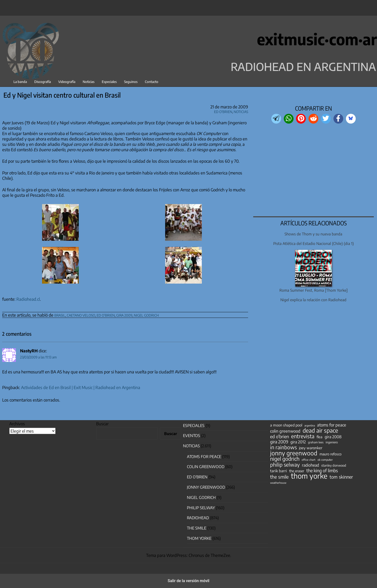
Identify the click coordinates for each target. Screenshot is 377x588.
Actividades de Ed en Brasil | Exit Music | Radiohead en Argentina (81, 387)
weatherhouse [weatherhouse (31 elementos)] (278, 483)
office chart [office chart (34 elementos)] (308, 460)
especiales (194, 426)
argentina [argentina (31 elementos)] (310, 425)
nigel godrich (146, 315)
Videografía (67, 82)
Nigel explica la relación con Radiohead (313, 300)
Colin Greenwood (206, 467)
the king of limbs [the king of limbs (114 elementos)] (322, 471)
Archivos (17, 424)
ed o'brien (106, 315)
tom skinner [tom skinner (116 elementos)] (341, 477)
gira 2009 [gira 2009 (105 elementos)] (279, 442)
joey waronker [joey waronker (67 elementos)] (311, 448)
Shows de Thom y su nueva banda (313, 234)
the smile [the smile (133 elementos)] (279, 477)
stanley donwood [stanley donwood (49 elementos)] (334, 465)
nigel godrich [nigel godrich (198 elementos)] (285, 459)
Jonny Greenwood (206, 487)
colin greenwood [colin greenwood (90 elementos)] (285, 431)
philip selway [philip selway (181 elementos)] (285, 465)
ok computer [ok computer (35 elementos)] (325, 460)
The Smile (197, 528)
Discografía (43, 82)
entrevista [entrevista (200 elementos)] (303, 436)
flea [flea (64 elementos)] (320, 437)
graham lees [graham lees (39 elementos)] (316, 442)
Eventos (192, 436)
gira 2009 (124, 315)
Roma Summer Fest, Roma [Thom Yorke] (314, 290)
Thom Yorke (199, 538)
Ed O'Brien (223, 111)
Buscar (102, 424)
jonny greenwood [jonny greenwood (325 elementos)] (294, 453)
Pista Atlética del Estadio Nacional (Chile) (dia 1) (314, 243)
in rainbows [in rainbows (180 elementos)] (283, 447)
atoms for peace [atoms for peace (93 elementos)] (332, 425)
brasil (60, 315)
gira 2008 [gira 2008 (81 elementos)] (333, 437)
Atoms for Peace (204, 457)
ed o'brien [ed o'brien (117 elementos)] (280, 437)
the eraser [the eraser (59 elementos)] (297, 471)
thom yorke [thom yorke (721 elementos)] (309, 476)
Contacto (152, 82)
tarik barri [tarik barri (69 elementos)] (279, 471)
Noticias (89, 82)
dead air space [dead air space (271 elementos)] (320, 430)
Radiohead (198, 518)
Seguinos (131, 82)
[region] (314, 171)
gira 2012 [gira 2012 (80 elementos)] (298, 442)
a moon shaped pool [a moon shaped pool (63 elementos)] (286, 425)
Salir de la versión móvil (188, 581)
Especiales (109, 82)
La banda (20, 82)
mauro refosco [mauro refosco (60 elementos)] (331, 454)
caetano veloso (81, 315)
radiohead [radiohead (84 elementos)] (310, 465)
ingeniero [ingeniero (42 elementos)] (332, 442)
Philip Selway (201, 508)
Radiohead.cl (28, 299)
